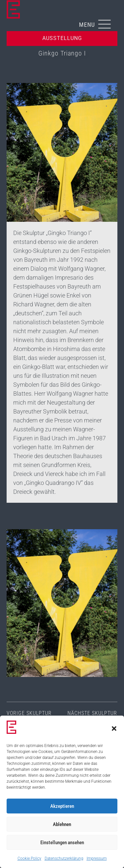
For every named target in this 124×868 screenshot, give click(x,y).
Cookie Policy (29, 858)
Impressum (97, 858)
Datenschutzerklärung (64, 858)
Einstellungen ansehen (62, 843)
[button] (114, 729)
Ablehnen (62, 824)
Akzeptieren (62, 806)
